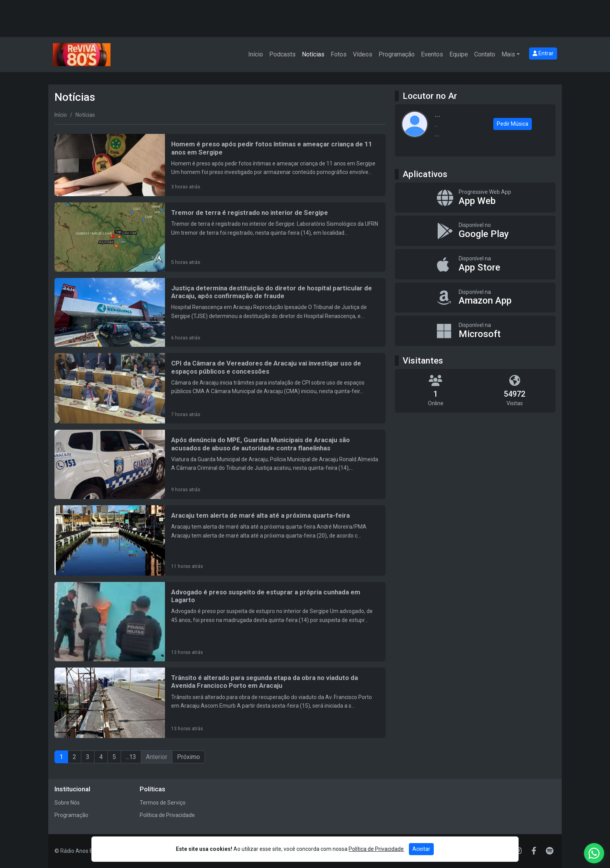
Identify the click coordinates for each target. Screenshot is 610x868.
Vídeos (363, 54)
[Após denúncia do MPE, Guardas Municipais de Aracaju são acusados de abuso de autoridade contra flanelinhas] (220, 464)
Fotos (339, 54)
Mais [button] (508, 54)
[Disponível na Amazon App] (475, 298)
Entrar (543, 53)
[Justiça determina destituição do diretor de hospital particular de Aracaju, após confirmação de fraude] (220, 313)
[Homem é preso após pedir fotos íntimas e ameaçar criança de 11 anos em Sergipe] (220, 165)
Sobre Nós (67, 803)
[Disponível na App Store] (475, 264)
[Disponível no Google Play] (475, 231)
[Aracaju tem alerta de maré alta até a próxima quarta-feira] (220, 540)
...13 (131, 757)
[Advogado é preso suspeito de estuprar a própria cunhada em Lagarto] (220, 622)
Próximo (188, 757)
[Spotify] (550, 851)
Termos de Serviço (163, 803)
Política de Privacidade (167, 815)
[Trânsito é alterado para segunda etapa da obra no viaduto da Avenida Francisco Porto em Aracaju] (220, 703)
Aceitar (421, 849)
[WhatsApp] (594, 853)
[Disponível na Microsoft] (475, 331)
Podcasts (282, 54)
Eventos (432, 54)
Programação (397, 54)
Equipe (459, 54)
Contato (485, 54)
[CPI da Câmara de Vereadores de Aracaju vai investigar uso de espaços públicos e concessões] (220, 388)
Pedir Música (513, 124)
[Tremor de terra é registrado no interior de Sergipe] (220, 237)
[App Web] (475, 198)
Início (256, 54)
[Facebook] (534, 851)
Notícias (313, 54)
